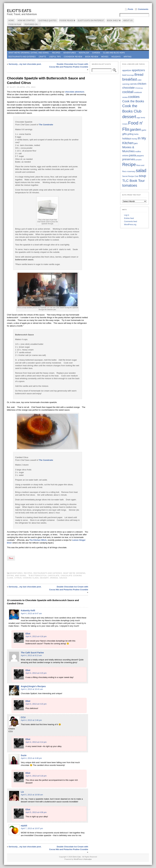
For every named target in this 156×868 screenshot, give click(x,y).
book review (92, 57)
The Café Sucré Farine (32, 653)
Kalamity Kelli (28, 610)
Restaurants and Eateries (22, 57)
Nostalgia (84, 53)
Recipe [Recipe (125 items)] (129, 164)
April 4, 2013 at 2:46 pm (31, 720)
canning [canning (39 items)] (126, 84)
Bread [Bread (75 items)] (139, 75)
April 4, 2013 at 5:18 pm (36, 776)
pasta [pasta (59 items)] (133, 155)
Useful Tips (55, 57)
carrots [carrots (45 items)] (133, 84)
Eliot (28, 634)
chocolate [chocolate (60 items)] (128, 88)
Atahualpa (88, 859)
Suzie (24, 755)
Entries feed (129, 218)
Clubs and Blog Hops (114, 53)
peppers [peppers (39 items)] (140, 156)
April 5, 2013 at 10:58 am (32, 795)
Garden (96, 53)
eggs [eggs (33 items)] (138, 118)
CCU (23, 717)
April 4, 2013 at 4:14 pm (36, 742)
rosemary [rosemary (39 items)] (131, 171)
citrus (18, 578)
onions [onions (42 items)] (125, 156)
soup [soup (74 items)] (142, 176)
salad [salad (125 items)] (141, 171)
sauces (63, 578)
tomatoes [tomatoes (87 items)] (130, 185)
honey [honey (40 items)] (134, 139)
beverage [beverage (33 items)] (130, 75)
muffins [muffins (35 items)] (138, 152)
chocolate (54, 576)
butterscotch (39, 576)
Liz (22, 792)
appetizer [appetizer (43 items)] (127, 70)
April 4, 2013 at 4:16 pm (36, 636)
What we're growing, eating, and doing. (29, 53)
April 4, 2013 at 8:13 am (31, 655)
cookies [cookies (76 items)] (134, 97)
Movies (105, 57)
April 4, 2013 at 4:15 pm (36, 673)
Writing (128, 57)
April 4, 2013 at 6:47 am (31, 613)
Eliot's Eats (19, 11)
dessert (44, 578)
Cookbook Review (73, 57)
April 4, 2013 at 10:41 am (32, 689)
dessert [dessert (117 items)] (129, 117)
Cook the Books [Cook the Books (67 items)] (133, 101)
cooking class (31, 578)
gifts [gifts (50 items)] (124, 134)
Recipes (56, 53)
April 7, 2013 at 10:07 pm (32, 828)
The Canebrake (46, 125)
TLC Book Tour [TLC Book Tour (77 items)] (133, 181)
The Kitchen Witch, (38, 540)
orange (54, 578)
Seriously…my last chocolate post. (25, 64)
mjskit (24, 826)
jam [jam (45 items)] (136, 143)
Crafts (42, 57)
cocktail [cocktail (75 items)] (128, 92)
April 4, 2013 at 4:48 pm (31, 758)
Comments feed (130, 221)
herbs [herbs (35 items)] (136, 134)
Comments (143, 9)
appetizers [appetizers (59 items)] (138, 70)
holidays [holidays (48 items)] (127, 139)
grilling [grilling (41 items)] (130, 134)
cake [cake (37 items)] (139, 80)
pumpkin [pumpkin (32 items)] (138, 160)
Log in (127, 215)
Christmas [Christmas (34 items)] (139, 88)
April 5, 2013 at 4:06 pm (36, 812)
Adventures (69, 53)
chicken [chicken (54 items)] (142, 84)
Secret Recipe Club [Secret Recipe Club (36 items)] (130, 176)
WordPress (78, 859)
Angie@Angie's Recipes (33, 686)
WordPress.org (130, 225)
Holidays (116, 57)
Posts (130, 9)
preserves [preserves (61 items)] (129, 159)
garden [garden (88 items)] (135, 129)
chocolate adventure (74, 92)
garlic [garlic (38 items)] (144, 130)
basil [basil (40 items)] (124, 75)
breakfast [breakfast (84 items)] (129, 79)
